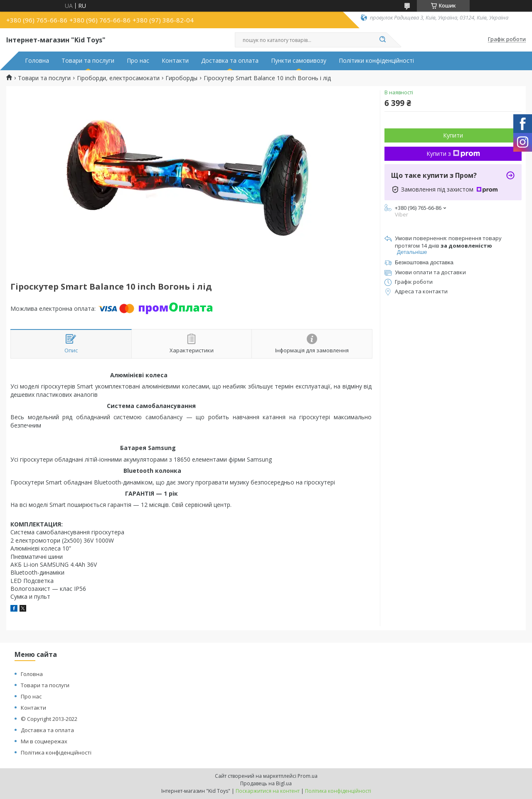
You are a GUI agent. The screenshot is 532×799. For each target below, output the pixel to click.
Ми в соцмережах (44, 741)
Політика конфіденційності (56, 752)
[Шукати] (382, 40)
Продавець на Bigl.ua (266, 783)
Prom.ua (308, 776)
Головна (37, 61)
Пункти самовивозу (299, 61)
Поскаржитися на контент (268, 791)
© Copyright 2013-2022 (49, 719)
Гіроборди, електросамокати (118, 78)
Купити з (453, 154)
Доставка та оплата (230, 61)
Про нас (138, 61)
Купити (453, 135)
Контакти (175, 61)
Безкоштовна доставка (424, 262)
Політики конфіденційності (376, 61)
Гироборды (181, 78)
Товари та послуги (88, 61)
